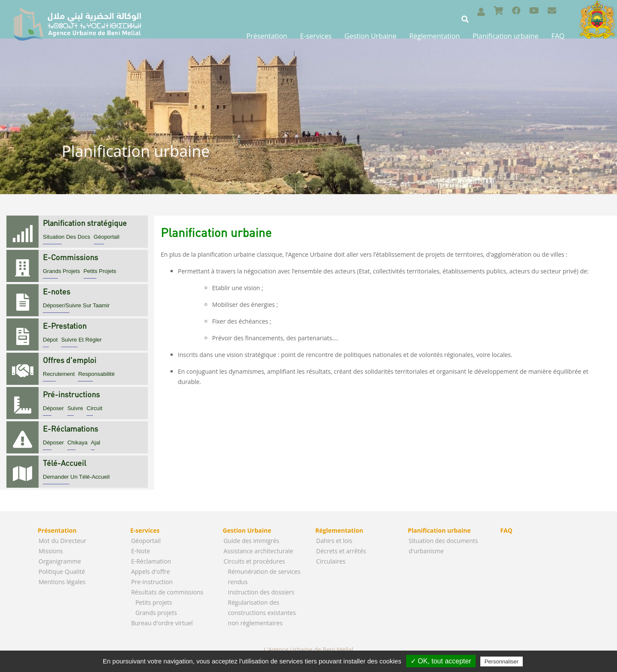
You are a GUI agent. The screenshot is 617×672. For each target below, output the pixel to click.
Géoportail (146, 541)
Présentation (267, 36)
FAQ (558, 36)
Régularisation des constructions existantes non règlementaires (262, 613)
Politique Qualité (62, 571)
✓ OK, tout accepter (441, 661)
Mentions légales (62, 582)
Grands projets (156, 613)
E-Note (141, 551)
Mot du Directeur (63, 541)
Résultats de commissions (167, 592)
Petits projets (154, 602)
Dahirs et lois (334, 541)
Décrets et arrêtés (341, 551)
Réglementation (434, 36)
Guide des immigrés (252, 541)
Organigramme (60, 561)
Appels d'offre (151, 571)
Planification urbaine (506, 36)
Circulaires (331, 561)
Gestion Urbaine (370, 36)
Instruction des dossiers (261, 592)
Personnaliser (502, 661)
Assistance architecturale (258, 551)
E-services (316, 36)
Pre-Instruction (152, 582)
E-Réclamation (151, 561)
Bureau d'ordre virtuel (162, 623)
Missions (51, 551)
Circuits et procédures (254, 561)
